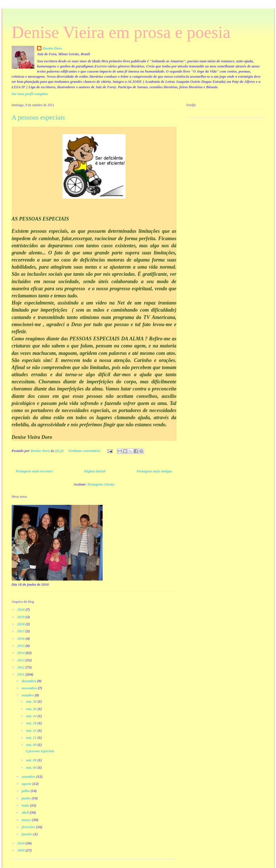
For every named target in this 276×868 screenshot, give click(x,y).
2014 (21, 653)
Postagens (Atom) (101, 484)
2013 (21, 660)
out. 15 (32, 730)
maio (26, 805)
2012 (21, 667)
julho (26, 791)
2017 (21, 631)
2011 (21, 674)
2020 (21, 609)
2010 (21, 843)
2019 (21, 617)
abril (26, 812)
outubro (28, 695)
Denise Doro (52, 48)
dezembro (29, 681)
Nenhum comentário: (85, 451)
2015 (21, 646)
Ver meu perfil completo (30, 94)
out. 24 (32, 716)
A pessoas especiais (38, 117)
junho (27, 798)
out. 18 (32, 723)
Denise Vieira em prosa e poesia (121, 32)
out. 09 (32, 745)
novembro (30, 688)
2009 (21, 850)
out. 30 (32, 701)
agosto (27, 784)
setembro (29, 777)
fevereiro (29, 827)
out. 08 (32, 760)
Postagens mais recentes (34, 471)
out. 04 (32, 767)
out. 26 (32, 709)
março (27, 820)
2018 (21, 624)
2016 (21, 638)
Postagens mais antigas (154, 471)
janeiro (28, 834)
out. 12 (32, 738)
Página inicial (95, 471)
